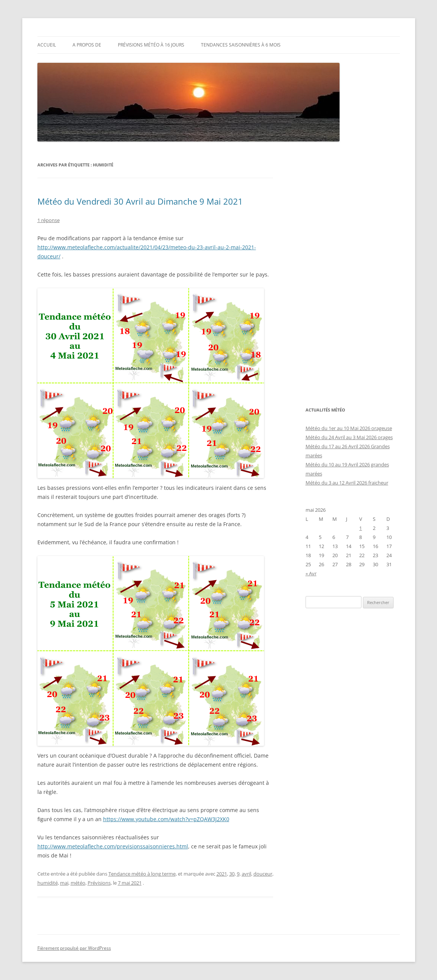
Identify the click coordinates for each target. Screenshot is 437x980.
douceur (263, 874)
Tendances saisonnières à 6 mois (241, 45)
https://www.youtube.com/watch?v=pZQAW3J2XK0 (166, 819)
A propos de (87, 45)
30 (232, 874)
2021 (222, 874)
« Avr (311, 573)
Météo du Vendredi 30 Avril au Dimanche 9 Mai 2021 (140, 201)
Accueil (47, 45)
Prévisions (99, 883)
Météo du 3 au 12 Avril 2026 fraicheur (347, 483)
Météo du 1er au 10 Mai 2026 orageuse (349, 428)
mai (64, 883)
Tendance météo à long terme (142, 874)
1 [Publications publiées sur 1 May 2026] (361, 528)
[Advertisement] (353, 274)
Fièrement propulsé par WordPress (74, 948)
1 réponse (49, 220)
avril (246, 874)
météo (78, 883)
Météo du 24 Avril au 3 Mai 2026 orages (349, 437)
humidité (48, 883)
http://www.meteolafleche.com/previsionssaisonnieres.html (113, 846)
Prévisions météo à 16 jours (151, 45)
